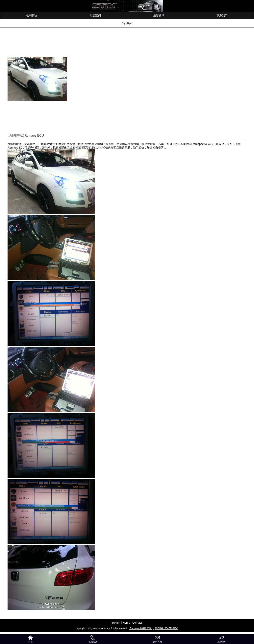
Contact (137, 623)
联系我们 (222, 15)
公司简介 (32, 15)
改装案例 (95, 15)
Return (116, 623)
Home (126, 623)
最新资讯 (159, 15)
